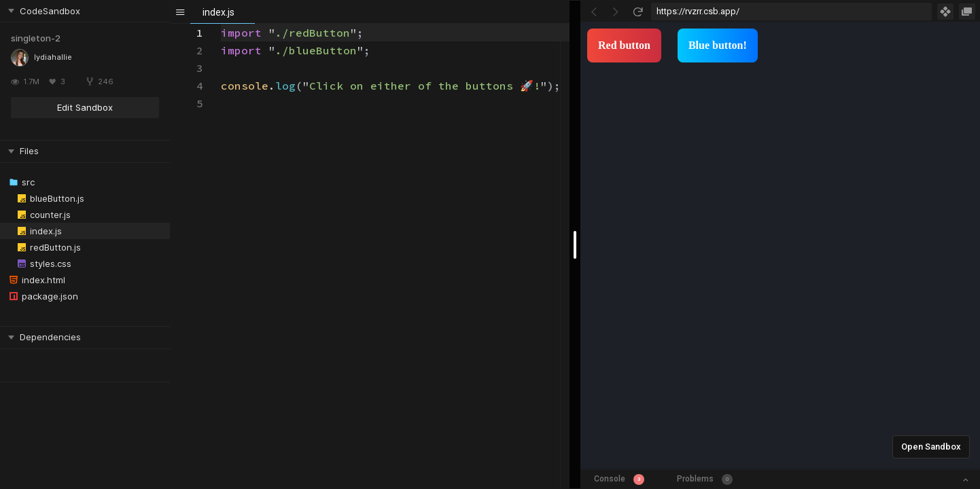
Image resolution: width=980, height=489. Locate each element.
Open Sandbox (931, 447)
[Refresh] (637, 12)
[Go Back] (594, 12)
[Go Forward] (616, 12)
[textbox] (221, 24)
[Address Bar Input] (791, 12)
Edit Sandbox (85, 107)
